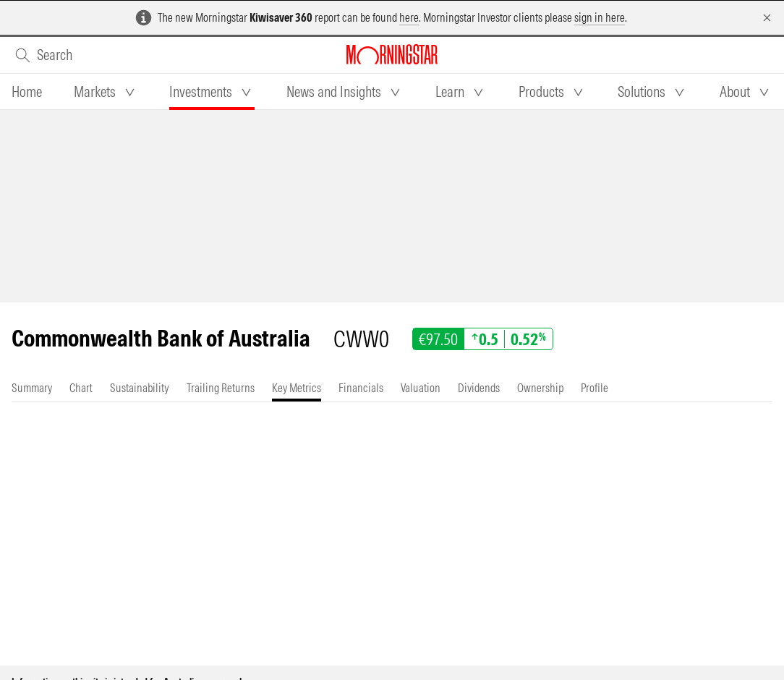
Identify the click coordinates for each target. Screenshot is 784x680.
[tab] (27, 92)
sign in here (600, 17)
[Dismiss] (767, 18)
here (409, 17)
